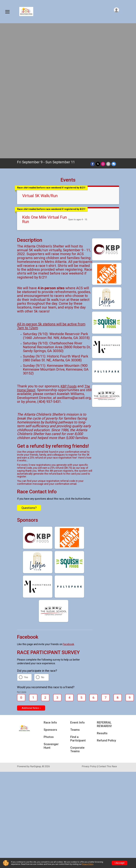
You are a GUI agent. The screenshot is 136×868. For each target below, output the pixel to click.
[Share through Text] (114, 31)
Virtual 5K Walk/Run (40, 63)
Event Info (77, 590)
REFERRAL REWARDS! (104, 592)
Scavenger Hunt (51, 613)
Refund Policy (106, 608)
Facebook (68, 512)
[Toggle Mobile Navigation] (7, 12)
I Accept (120, 863)
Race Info (50, 590)
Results (102, 601)
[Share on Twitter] (98, 31)
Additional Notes (30, 575)
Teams (75, 597)
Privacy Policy (89, 634)
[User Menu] (116, 10)
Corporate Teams (77, 617)
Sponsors (50, 597)
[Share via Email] (108, 31)
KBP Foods (69, 254)
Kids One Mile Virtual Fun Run (44, 87)
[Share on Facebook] (93, 31)
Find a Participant (78, 606)
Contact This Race (108, 634)
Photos (49, 604)
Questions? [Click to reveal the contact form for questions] (29, 375)
